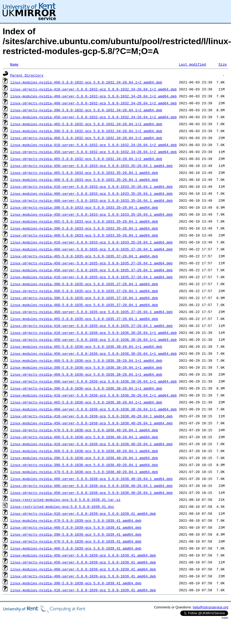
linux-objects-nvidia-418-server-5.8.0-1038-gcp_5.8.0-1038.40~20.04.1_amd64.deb (91, 416)
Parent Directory (27, 75)
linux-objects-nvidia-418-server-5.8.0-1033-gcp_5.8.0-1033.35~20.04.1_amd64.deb (91, 186)
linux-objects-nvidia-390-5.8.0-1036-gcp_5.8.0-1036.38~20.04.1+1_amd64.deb (86, 388)
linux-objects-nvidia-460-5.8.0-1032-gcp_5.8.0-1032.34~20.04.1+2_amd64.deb (86, 138)
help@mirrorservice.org (211, 607)
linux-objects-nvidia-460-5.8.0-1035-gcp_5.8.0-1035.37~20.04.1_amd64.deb (84, 291)
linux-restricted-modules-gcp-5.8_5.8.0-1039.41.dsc (62, 506)
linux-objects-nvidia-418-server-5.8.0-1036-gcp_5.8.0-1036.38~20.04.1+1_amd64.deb (93, 333)
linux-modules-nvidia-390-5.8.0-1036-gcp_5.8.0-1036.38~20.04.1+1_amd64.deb (86, 367)
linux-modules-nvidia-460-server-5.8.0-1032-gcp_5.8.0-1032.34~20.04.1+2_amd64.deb (93, 96)
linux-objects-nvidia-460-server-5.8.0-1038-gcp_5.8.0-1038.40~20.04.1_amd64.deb (91, 486)
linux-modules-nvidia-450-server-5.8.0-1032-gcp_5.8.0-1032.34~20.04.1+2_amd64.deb (93, 117)
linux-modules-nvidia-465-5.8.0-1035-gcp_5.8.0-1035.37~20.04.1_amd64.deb (84, 319)
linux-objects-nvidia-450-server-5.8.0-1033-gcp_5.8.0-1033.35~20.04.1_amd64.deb (91, 166)
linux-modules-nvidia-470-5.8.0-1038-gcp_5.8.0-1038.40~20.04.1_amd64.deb (84, 472)
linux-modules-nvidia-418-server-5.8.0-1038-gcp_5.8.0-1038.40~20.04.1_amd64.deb (91, 444)
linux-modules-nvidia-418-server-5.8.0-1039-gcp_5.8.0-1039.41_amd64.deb (83, 590)
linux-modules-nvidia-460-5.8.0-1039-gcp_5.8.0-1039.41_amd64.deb (76, 548)
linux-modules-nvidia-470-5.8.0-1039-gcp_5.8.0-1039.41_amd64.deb (76, 520)
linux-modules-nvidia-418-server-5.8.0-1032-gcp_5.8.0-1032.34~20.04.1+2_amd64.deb (93, 145)
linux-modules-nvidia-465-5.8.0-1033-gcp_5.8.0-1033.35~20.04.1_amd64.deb (84, 221)
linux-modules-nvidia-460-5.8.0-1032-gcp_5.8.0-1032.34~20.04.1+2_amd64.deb (86, 82)
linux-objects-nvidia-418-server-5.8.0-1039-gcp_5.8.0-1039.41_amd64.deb (83, 513)
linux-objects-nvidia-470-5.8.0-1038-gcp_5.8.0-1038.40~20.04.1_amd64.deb (84, 430)
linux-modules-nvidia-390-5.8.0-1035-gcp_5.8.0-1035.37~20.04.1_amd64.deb (84, 284)
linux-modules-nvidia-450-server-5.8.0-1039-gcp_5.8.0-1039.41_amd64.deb (83, 555)
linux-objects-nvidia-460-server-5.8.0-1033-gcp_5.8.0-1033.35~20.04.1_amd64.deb (91, 200)
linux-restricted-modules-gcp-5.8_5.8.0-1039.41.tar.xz (65, 500)
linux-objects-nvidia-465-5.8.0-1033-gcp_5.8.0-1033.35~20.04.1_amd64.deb (84, 173)
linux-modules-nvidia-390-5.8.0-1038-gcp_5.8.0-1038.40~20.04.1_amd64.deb (84, 458)
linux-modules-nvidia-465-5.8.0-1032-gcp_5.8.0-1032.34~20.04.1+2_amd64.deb (86, 124)
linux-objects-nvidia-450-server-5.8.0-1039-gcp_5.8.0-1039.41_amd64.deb (83, 562)
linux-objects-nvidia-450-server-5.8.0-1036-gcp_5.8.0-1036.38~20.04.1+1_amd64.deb (93, 340)
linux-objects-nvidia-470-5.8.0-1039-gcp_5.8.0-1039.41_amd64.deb (76, 541)
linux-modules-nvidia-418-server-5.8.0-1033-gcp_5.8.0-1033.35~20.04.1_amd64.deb (91, 242)
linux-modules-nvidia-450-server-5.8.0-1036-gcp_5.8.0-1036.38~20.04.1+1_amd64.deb (93, 353)
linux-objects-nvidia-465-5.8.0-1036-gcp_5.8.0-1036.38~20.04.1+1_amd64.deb (86, 402)
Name (14, 64)
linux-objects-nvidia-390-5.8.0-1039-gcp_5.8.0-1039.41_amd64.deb (76, 534)
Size (223, 64)
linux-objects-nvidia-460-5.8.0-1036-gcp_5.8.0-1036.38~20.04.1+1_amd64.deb (86, 374)
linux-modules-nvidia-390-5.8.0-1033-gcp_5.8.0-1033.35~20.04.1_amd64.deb (84, 228)
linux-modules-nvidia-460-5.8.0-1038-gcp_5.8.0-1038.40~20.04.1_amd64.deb (84, 451)
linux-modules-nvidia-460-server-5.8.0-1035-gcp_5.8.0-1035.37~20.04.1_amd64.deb (91, 249)
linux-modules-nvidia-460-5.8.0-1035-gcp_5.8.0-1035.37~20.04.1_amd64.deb (84, 305)
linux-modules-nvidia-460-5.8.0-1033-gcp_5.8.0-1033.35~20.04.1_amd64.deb (84, 180)
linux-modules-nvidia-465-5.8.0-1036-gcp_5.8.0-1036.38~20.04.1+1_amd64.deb (86, 346)
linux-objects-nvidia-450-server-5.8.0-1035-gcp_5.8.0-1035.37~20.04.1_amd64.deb (91, 263)
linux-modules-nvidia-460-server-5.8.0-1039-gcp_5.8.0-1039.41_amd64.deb (83, 569)
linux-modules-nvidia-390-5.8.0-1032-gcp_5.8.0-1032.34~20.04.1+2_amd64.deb (86, 131)
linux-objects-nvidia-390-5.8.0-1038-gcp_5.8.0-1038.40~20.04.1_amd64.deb (84, 465)
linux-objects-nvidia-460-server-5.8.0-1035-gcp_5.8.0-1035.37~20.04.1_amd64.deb (91, 312)
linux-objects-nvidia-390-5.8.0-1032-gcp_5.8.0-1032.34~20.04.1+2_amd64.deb (86, 110)
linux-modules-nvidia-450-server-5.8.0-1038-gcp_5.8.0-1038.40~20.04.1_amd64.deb (91, 423)
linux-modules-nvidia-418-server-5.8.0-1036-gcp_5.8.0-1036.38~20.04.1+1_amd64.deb (93, 395)
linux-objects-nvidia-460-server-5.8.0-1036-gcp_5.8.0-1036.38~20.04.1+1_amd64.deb (93, 381)
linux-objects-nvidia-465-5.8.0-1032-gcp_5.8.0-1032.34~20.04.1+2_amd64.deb (86, 159)
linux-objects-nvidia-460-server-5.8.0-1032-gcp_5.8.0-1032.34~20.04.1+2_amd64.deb (93, 103)
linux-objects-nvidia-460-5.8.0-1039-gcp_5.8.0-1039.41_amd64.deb (76, 527)
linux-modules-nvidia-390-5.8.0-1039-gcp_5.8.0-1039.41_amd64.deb (76, 583)
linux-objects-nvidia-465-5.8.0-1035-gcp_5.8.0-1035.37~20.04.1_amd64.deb (84, 256)
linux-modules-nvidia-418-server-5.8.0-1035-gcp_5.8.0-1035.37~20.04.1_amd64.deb (91, 277)
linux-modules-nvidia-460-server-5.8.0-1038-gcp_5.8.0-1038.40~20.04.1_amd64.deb (91, 479)
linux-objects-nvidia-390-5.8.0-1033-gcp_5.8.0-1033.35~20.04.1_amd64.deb (84, 207)
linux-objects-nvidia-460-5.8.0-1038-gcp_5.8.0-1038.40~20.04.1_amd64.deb (84, 437)
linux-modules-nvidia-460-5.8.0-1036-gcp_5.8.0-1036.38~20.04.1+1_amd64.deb (86, 360)
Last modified (192, 64)
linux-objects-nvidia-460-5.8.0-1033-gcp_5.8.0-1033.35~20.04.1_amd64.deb (84, 235)
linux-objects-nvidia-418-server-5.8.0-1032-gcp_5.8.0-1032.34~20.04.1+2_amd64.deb (93, 89)
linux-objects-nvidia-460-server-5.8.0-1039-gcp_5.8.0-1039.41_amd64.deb (83, 576)
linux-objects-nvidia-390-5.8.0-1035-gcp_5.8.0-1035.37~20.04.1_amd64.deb (84, 298)
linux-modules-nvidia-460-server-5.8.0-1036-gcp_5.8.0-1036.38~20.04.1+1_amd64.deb (93, 409)
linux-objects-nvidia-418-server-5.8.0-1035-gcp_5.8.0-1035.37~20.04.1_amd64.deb (91, 326)
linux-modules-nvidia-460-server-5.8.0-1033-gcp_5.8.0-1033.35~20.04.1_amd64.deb (91, 193)
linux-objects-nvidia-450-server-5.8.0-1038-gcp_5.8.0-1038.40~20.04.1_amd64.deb (91, 493)
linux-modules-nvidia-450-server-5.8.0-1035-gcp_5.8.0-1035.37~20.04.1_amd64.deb (91, 270)
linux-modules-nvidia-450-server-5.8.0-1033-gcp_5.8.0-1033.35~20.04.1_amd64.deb (91, 214)
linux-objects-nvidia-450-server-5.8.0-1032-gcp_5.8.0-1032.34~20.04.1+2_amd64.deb (93, 152)
